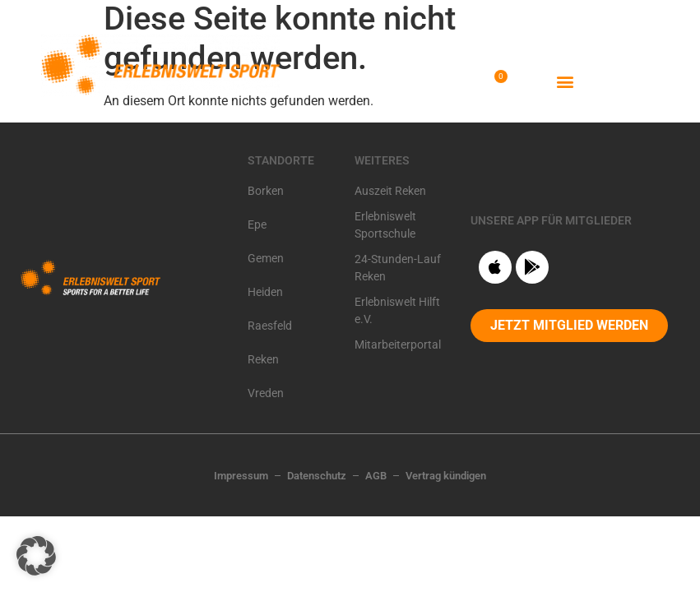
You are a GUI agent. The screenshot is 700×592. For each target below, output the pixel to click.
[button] (566, 81)
